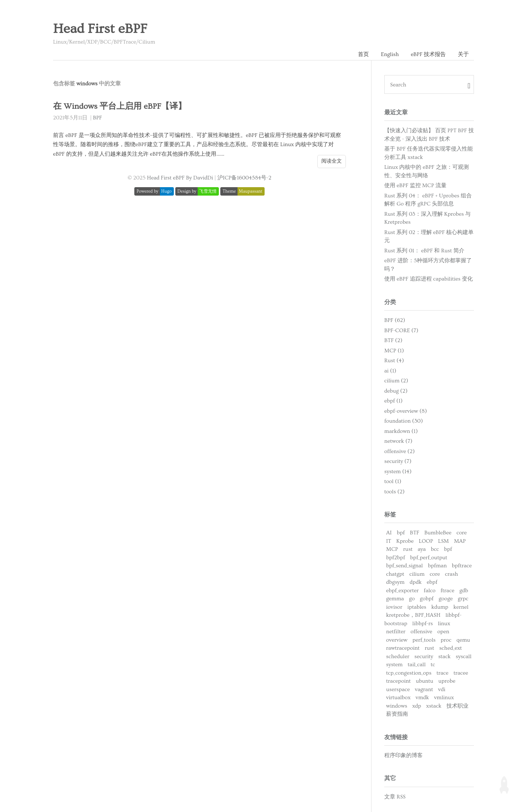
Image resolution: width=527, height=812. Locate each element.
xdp (416, 706)
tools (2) (395, 492)
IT (389, 541)
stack (444, 657)
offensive (421, 632)
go (412, 599)
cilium (417, 574)
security (424, 657)
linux (444, 624)
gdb (464, 591)
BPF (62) (395, 320)
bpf (401, 533)
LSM (443, 541)
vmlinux (444, 698)
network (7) (398, 441)
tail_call (417, 665)
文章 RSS (395, 797)
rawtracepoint (403, 648)
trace (443, 673)
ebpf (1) (393, 401)
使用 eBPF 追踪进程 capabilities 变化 (429, 279)
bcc (435, 549)
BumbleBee (438, 533)
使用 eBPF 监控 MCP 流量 (415, 186)
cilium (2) (396, 381)
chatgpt (395, 574)
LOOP (426, 541)
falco (430, 591)
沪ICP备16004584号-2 (244, 178)
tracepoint (398, 681)
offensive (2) (399, 451)
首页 (363, 54)
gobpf (427, 599)
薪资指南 (397, 714)
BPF (98, 118)
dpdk (416, 582)
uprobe (447, 681)
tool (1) (393, 481)
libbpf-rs (423, 624)
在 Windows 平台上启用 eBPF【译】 (120, 106)
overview (397, 640)
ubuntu (425, 681)
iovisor (394, 607)
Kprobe (405, 541)
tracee (461, 673)
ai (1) (390, 371)
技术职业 (457, 706)
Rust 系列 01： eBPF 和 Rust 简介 (424, 251)
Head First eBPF (100, 29)
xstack (434, 706)
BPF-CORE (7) (401, 331)
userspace (398, 689)
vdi (442, 689)
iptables (417, 607)
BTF (415, 533)
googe (446, 599)
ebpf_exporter (402, 591)
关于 (463, 54)
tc (433, 665)
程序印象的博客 (403, 755)
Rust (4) (394, 361)
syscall (464, 657)
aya (422, 549)
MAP (460, 541)
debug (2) (396, 391)
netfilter (396, 632)
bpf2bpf (396, 558)
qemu (463, 640)
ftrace (448, 591)
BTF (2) (393, 340)
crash (452, 574)
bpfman (437, 566)
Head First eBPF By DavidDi (180, 178)
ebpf (432, 582)
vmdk (423, 698)
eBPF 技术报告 (428, 54)
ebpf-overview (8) (405, 411)
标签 (390, 515)
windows (397, 706)
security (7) (398, 461)
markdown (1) (401, 431)
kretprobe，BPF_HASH (413, 615)
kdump (440, 607)
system (394, 665)
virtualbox (398, 698)
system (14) (398, 472)
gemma (395, 599)
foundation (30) (403, 421)
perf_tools (424, 640)
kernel (461, 607)
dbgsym (395, 582)
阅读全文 (332, 161)
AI (389, 533)
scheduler (398, 657)
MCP (392, 549)
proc (446, 640)
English (390, 54)
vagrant (424, 689)
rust (408, 549)
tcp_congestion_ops (409, 673)
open (443, 632)
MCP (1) (394, 351)
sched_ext (451, 648)
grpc (463, 599)
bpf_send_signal (404, 566)
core (461, 533)
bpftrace (462, 566)
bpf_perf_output (429, 558)
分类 (390, 302)
